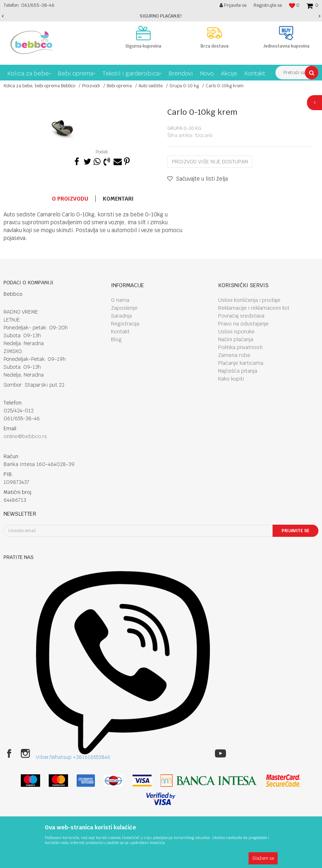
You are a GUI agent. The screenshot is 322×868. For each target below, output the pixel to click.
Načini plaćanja (236, 339)
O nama (120, 300)
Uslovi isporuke (236, 332)
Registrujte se (268, 5)
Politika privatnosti (240, 347)
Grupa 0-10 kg (184, 86)
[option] (161, 16)
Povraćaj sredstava (241, 316)
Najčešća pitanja (238, 371)
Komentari (118, 199)
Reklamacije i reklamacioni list (254, 308)
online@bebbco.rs (25, 436)
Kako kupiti (231, 379)
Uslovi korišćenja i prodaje (249, 300)
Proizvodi (91, 86)
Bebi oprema (119, 86)
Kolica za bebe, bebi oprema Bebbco (39, 86)
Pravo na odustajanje (243, 324)
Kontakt (120, 332)
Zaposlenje (124, 308)
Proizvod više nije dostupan (210, 162)
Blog (116, 339)
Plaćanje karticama (241, 363)
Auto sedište (151, 86)
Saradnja (121, 316)
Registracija (125, 324)
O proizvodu (70, 199)
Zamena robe (234, 355)
